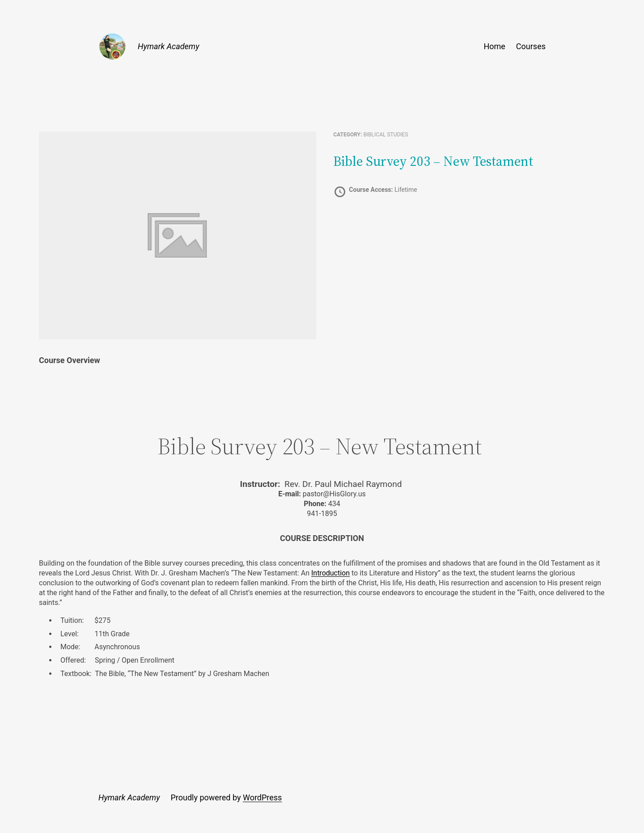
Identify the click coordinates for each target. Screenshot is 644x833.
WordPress (262, 797)
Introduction (330, 573)
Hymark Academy (168, 46)
